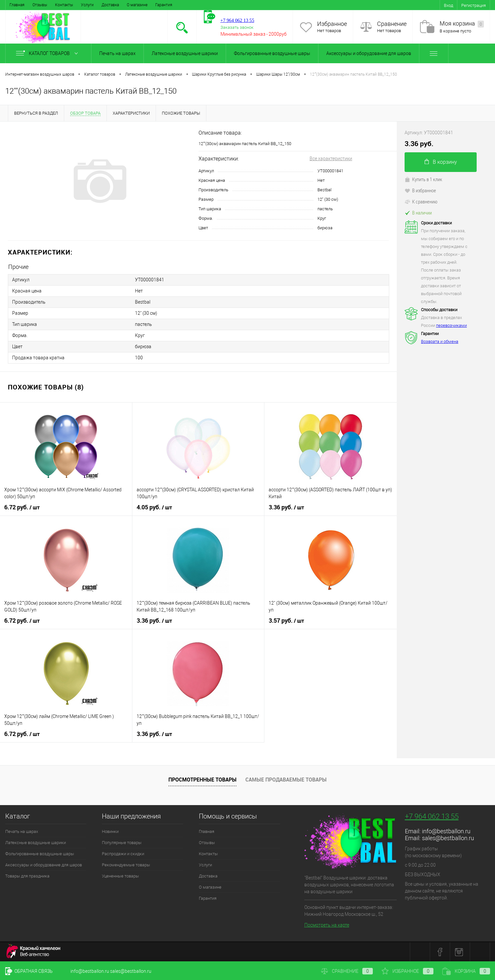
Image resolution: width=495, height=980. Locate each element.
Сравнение (392, 24)
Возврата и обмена (440, 341)
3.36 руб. (286, 507)
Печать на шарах (117, 53)
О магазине (137, 5)
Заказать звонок (237, 27)
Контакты (64, 5)
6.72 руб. (22, 507)
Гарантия (164, 5)
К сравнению (421, 201)
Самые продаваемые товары (286, 780)
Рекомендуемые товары (126, 865)
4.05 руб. (154, 507)
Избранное (332, 24)
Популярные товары (122, 843)
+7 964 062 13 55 (432, 816)
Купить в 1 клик (423, 179)
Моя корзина (462, 24)
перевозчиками (451, 325)
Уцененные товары (120, 876)
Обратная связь (29, 971)
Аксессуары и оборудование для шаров (369, 53)
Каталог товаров (48, 53)
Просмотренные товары (202, 780)
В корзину (441, 162)
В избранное (420, 190)
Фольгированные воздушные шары (272, 53)
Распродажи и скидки (123, 854)
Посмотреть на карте (327, 925)
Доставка (110, 5)
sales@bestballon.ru (448, 838)
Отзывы (40, 5)
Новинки (110, 831)
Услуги (87, 5)
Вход (448, 5)
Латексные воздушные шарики (185, 53)
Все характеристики (331, 159)
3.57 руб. (286, 621)
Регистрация (474, 5)
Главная (17, 5)
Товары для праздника (27, 876)
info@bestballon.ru (446, 831)
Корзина (466, 971)
